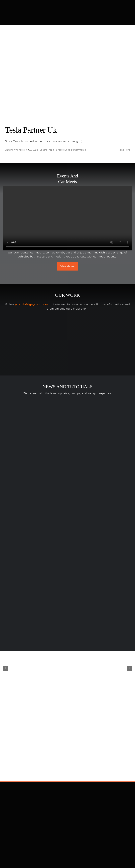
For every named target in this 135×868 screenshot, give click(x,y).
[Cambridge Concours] (33, 6)
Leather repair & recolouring (55, 150)
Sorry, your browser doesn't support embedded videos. (67, 218)
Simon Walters (16, 150)
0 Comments (79, 150)
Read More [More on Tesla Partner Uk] (124, 150)
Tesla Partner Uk (31, 130)
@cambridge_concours (31, 304)
